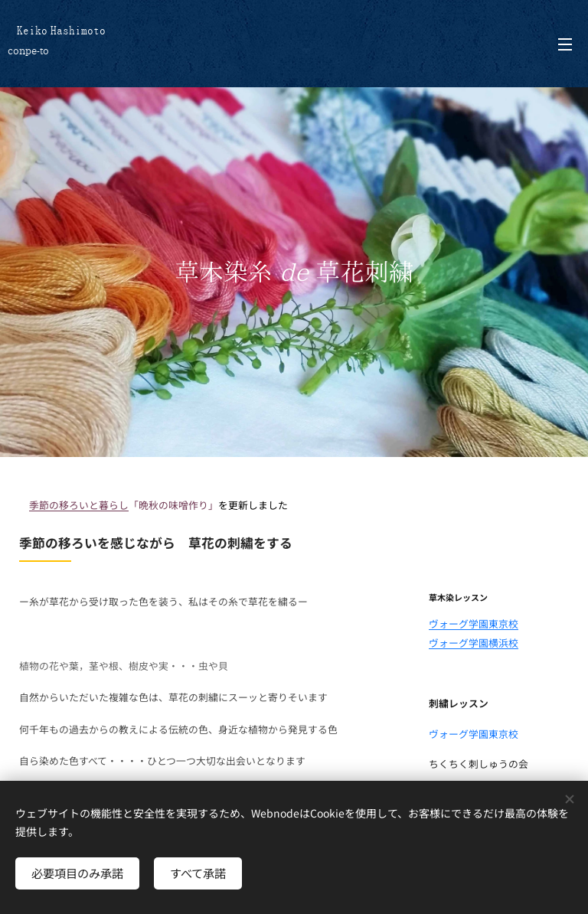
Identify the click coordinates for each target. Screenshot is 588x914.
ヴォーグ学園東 (464, 623)
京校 (508, 623)
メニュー (565, 44)
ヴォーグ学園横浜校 (474, 643)
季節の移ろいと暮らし (79, 505)
